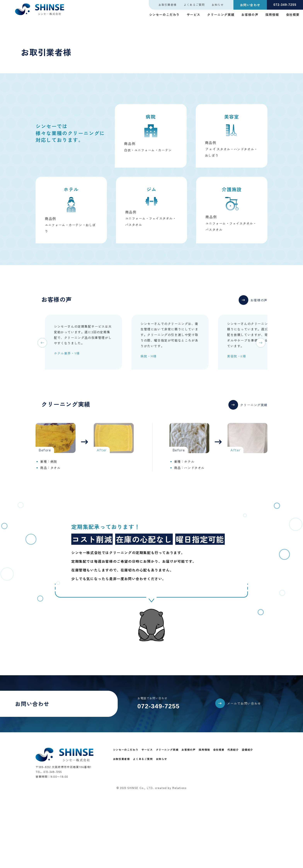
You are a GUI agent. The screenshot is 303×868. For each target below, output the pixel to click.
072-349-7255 (158, 706)
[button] (253, 304)
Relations (179, 788)
